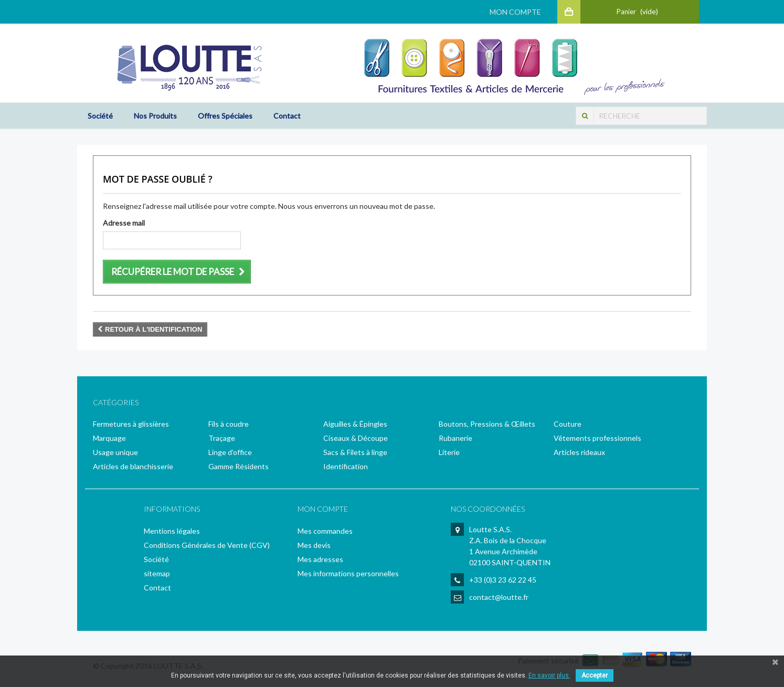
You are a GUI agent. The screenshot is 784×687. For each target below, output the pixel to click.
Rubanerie (455, 438)
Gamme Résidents (239, 466)
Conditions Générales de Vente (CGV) (207, 545)
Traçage (222, 438)
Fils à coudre (229, 424)
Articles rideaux (579, 452)
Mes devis (314, 545)
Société (100, 116)
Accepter (595, 675)
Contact (287, 116)
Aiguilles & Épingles (355, 424)
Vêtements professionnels (597, 438)
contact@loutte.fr (499, 597)
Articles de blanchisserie (133, 466)
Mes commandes (325, 531)
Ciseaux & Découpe (356, 438)
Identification (346, 466)
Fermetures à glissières (131, 424)
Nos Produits (155, 116)
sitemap (157, 573)
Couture (568, 424)
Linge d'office (230, 452)
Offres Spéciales (225, 116)
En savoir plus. (549, 675)
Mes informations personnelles (348, 573)
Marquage (109, 438)
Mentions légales (172, 531)
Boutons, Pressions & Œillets (487, 424)
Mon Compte (515, 12)
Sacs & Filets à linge (355, 452)
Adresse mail (124, 223)
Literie (449, 452)
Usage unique (115, 452)
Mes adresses (320, 559)
